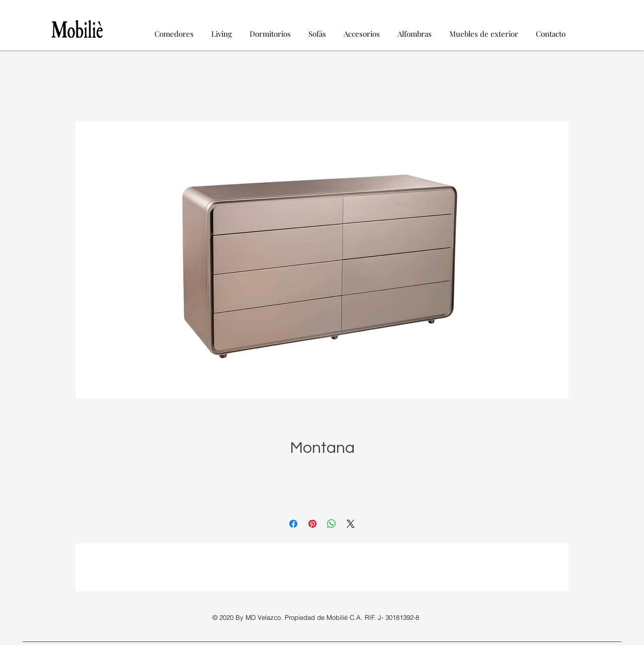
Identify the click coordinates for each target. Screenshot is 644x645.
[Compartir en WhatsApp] (332, 524)
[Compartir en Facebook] (293, 524)
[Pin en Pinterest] (312, 524)
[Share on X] (351, 524)
